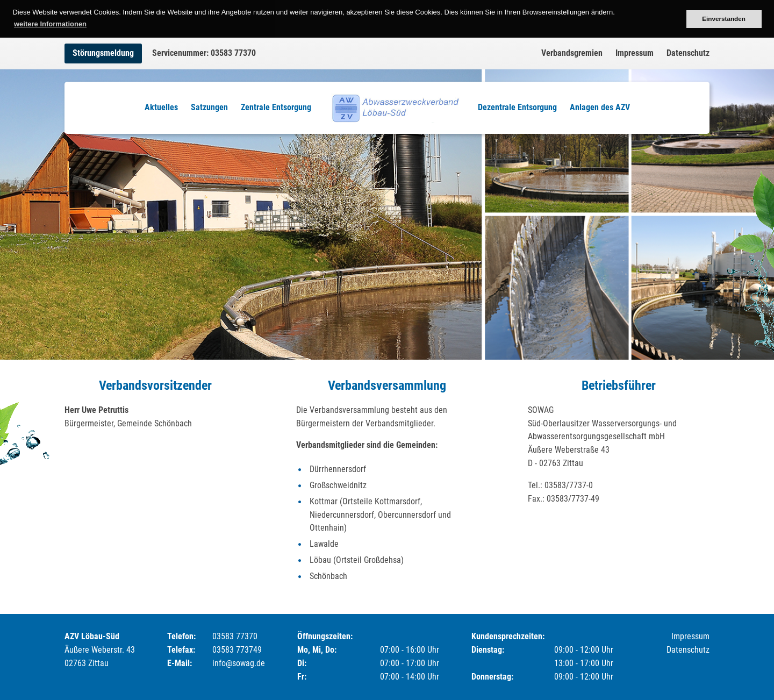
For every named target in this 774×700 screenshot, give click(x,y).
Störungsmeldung (103, 53)
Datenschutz (688, 53)
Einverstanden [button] (724, 19)
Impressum (635, 53)
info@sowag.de (239, 663)
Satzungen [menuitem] (209, 107)
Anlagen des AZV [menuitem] (600, 107)
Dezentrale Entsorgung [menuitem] (517, 107)
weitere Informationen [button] (50, 24)
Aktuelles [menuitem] (161, 107)
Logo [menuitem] (395, 108)
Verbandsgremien (572, 53)
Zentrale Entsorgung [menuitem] (276, 107)
